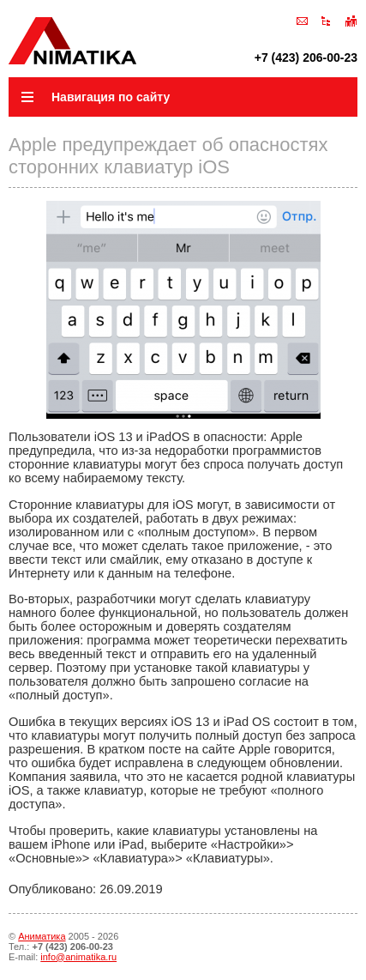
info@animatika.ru (78, 957)
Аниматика (42, 936)
